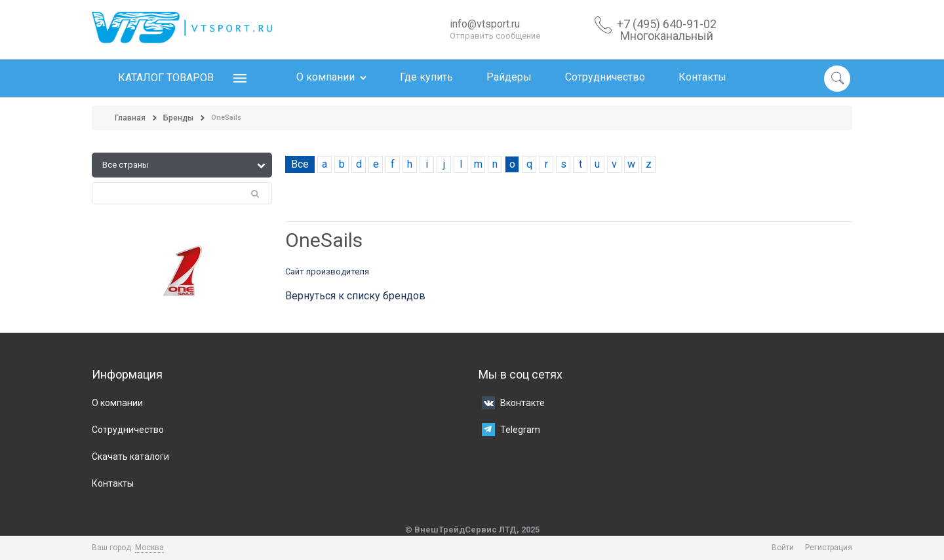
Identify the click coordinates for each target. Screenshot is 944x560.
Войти (783, 548)
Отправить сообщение (495, 36)
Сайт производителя (327, 271)
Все (300, 164)
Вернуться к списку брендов (355, 296)
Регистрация (829, 548)
